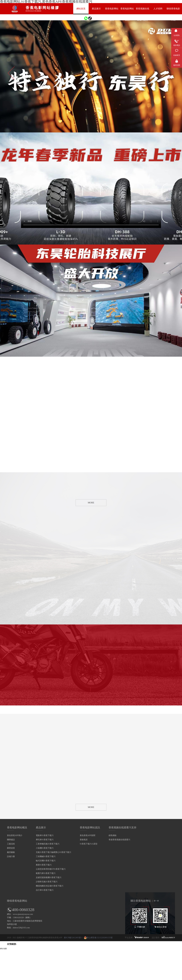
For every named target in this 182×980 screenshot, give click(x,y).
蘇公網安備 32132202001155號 (98, 938)
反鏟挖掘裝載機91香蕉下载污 (49, 877)
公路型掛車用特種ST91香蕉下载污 (51, 869)
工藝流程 (11, 844)
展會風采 (84, 840)
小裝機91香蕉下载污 (45, 848)
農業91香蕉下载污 (44, 865)
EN (78, 18)
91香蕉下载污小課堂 (89, 844)
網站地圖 (3, 949)
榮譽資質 (11, 848)
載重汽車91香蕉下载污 (46, 873)
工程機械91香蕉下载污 (46, 856)
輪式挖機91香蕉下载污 (46, 861)
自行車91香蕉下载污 (45, 890)
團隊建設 (11, 840)
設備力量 (11, 856)
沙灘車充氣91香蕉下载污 (47, 882)
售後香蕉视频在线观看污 (119, 840)
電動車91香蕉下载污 (45, 835)
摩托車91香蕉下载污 (45, 840)
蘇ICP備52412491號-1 (73, 938)
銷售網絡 (113, 835)
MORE (91, 503)
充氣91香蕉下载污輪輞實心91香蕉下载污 (53, 852)
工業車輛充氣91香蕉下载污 (48, 844)
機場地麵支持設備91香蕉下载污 (50, 886)
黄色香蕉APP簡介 (15, 835)
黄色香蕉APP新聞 (88, 835)
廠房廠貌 (11, 852)
